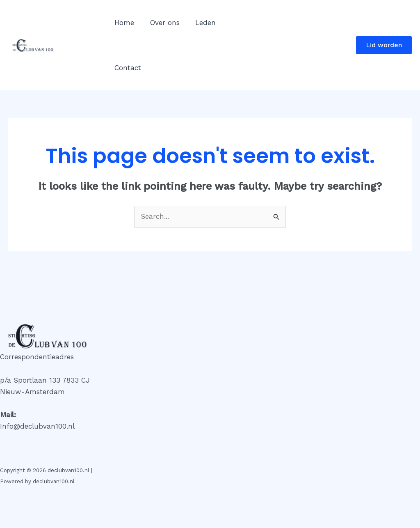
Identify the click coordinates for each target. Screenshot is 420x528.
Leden (201, 23)
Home (123, 23)
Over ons (162, 23)
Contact (127, 68)
